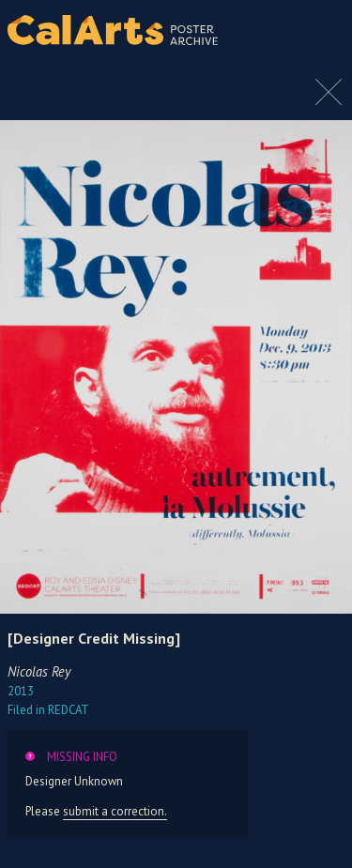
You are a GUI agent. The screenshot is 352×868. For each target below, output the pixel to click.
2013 (21, 691)
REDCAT (48, 710)
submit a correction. (115, 811)
